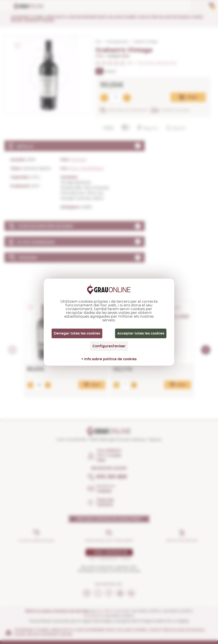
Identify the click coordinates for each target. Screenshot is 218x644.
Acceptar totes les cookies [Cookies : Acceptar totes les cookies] (141, 333)
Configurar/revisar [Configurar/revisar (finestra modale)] (109, 346)
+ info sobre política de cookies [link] (109, 359)
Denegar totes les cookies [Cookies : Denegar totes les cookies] (77, 333)
